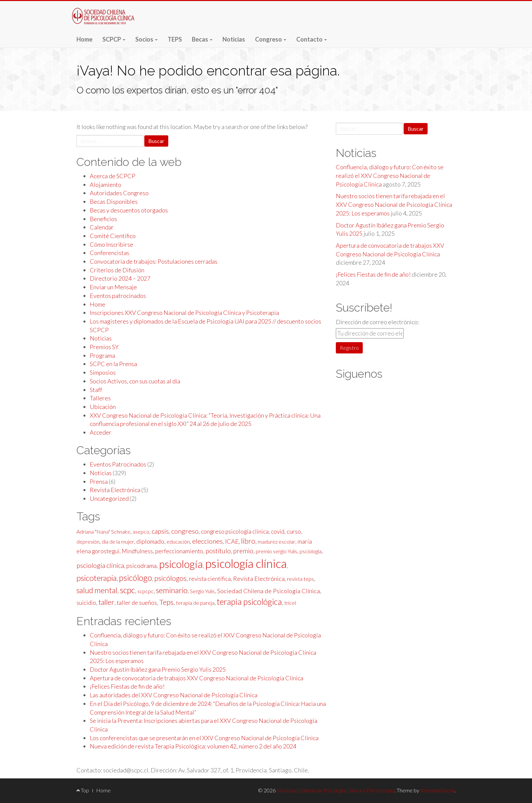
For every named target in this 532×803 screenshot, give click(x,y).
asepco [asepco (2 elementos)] (141, 532)
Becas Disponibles (114, 201)
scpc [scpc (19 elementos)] (127, 590)
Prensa (99, 481)
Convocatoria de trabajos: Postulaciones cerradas (154, 261)
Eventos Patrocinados (118, 464)
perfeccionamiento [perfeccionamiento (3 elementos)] (179, 551)
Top (83, 790)
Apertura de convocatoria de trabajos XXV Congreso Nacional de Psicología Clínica (197, 678)
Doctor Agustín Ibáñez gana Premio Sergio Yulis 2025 (158, 669)
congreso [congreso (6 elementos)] (185, 531)
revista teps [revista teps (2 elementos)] (300, 579)
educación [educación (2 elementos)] (178, 541)
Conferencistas (110, 253)
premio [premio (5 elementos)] (243, 551)
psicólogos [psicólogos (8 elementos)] (170, 578)
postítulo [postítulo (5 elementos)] (218, 551)
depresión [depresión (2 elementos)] (88, 541)
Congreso (271, 39)
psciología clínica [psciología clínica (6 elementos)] (100, 565)
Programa (102, 355)
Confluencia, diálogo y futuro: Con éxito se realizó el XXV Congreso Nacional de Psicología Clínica (390, 175)
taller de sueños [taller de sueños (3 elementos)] (137, 603)
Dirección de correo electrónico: (377, 322)
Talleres (100, 398)
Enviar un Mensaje (113, 287)
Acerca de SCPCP (113, 176)
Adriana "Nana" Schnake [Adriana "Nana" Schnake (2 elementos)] (103, 532)
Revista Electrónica (115, 490)
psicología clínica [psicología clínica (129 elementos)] (246, 563)
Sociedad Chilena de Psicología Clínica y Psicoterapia (105, 19)
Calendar (102, 227)
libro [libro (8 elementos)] (248, 541)
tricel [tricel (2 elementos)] (290, 603)
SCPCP (114, 39)
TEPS (175, 39)
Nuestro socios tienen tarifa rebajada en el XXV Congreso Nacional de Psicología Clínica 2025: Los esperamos (394, 204)
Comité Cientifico (113, 236)
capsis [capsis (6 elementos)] (160, 531)
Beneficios (103, 219)
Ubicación (103, 407)
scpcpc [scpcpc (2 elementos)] (145, 591)
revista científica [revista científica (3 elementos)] (210, 579)
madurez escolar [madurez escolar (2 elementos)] (276, 541)
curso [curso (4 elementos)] (294, 531)
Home (84, 39)
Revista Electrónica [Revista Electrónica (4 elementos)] (259, 579)
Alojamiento (106, 185)
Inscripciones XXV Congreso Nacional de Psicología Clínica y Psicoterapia (184, 313)
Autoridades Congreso (119, 193)
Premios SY (104, 347)
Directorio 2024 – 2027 (120, 278)
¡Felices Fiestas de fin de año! (127, 686)
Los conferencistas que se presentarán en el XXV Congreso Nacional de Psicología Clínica (204, 738)
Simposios (103, 372)
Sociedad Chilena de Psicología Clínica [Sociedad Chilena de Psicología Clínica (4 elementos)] (268, 591)
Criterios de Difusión (117, 270)
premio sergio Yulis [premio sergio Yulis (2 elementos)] (276, 551)
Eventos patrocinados (118, 296)
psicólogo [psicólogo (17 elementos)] (135, 578)
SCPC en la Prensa (113, 364)
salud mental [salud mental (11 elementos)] (97, 590)
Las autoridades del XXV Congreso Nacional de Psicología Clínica (174, 695)
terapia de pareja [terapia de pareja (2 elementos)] (195, 603)
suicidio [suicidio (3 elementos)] (86, 603)
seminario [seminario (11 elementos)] (172, 590)
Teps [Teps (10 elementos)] (166, 602)
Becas (202, 39)
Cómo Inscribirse (112, 244)
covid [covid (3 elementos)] (278, 532)
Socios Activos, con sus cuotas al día (135, 381)
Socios (146, 39)
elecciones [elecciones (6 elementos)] (207, 541)
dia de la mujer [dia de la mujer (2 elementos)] (118, 541)
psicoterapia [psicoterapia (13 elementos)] (97, 578)
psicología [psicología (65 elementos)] (181, 564)
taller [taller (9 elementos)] (106, 602)
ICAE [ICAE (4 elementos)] (232, 541)
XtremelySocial (437, 790)
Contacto (312, 39)
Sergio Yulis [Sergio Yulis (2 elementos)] (202, 591)
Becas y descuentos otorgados (129, 210)
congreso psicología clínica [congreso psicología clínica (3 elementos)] (235, 532)
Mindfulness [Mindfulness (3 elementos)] (137, 551)
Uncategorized (109, 498)
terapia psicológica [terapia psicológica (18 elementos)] (249, 602)
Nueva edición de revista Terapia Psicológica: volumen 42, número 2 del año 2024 (193, 746)
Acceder (101, 432)
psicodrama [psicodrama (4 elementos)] (141, 566)
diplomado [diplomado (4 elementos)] (150, 541)
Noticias (234, 39)
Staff (96, 390)
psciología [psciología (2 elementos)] (311, 551)
